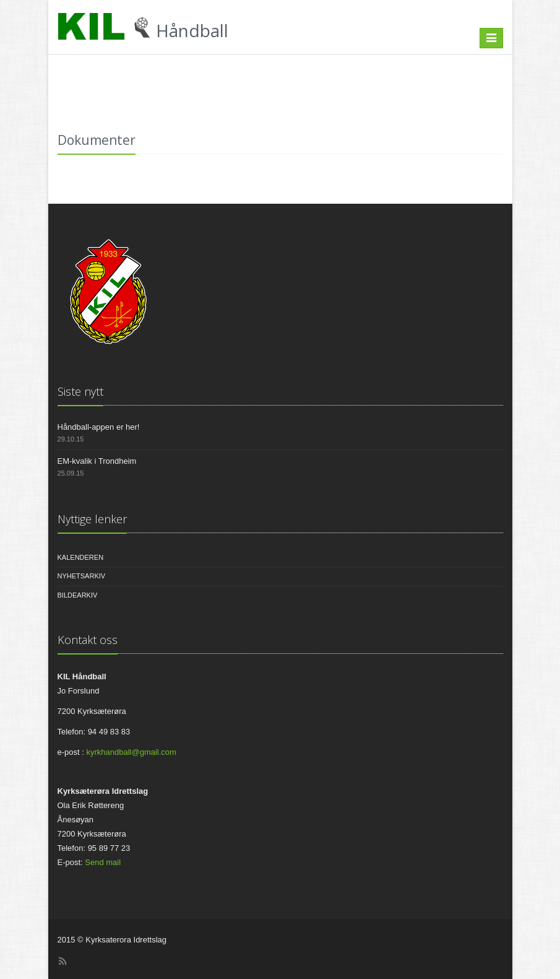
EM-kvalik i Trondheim (97, 461)
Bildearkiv (78, 595)
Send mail (103, 862)
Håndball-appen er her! (99, 427)
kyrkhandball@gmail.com (131, 752)
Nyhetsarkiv (82, 576)
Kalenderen (81, 557)
